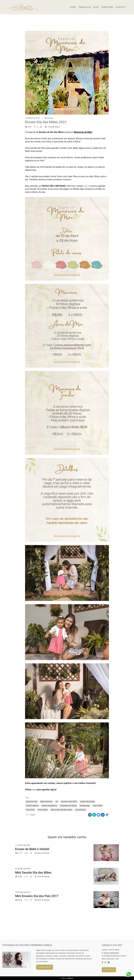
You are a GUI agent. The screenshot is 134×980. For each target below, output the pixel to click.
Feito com (67, 978)
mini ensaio (43, 810)
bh (57, 802)
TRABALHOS (85, 7)
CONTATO (120, 7)
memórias (30, 810)
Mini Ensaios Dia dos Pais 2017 (37, 896)
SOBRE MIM (107, 7)
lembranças (85, 806)
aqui (86, 186)
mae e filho (98, 806)
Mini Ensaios (49, 118)
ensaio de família (87, 802)
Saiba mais (45, 967)
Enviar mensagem (111, 953)
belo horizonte (46, 802)
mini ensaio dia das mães (61, 810)
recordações (81, 810)
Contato (109, 970)
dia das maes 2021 (69, 802)
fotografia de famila (68, 806)
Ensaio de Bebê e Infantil (32, 849)
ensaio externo (32, 806)
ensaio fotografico (49, 806)
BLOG (96, 7)
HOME (73, 7)
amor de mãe (32, 802)
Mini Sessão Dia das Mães (33, 873)
